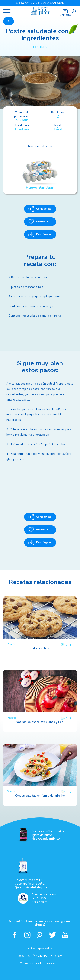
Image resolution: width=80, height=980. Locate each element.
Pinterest (40, 935)
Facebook (15, 935)
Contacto (65, 15)
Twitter (53, 935)
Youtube (65, 935)
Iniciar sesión (74, 11)
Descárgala (40, 234)
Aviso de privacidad (40, 949)
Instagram (27, 935)
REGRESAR (9, 21)
